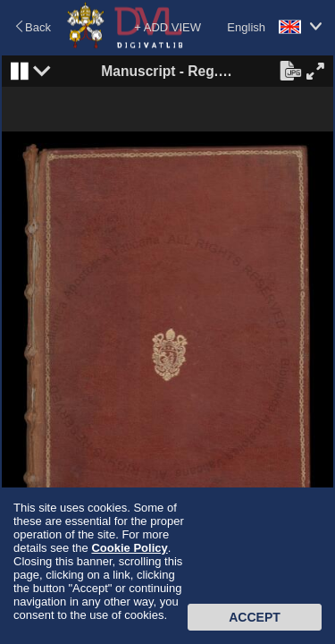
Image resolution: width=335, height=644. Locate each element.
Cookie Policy (129, 548)
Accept (255, 617)
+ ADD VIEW (167, 27)
